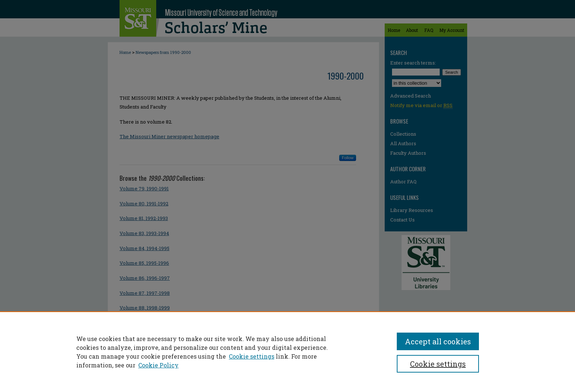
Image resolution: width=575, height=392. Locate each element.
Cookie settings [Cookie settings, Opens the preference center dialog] (438, 364)
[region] (287, 352)
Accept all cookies (438, 341)
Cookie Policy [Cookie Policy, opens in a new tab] (158, 365)
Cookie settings (252, 356)
